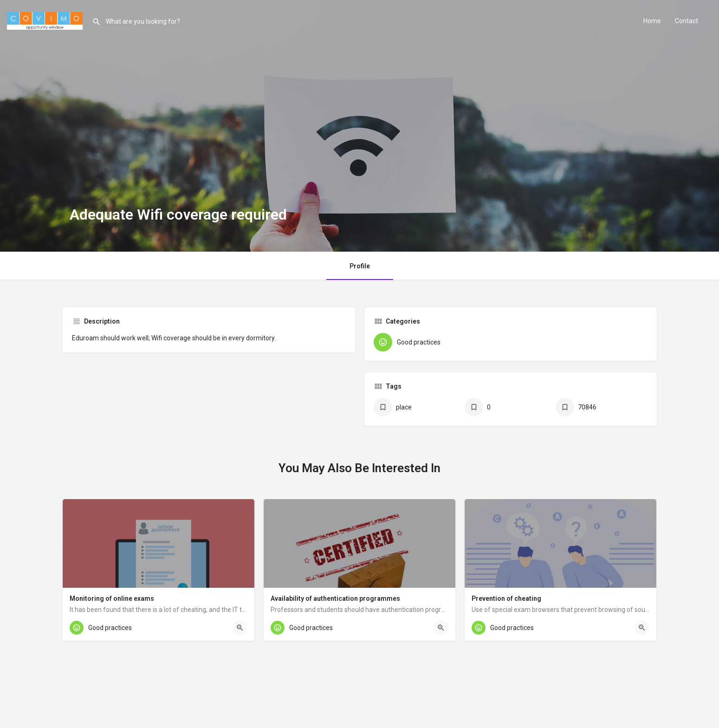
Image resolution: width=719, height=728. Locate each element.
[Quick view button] (240, 628)
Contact (687, 21)
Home (652, 21)
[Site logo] (46, 20)
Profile (360, 266)
